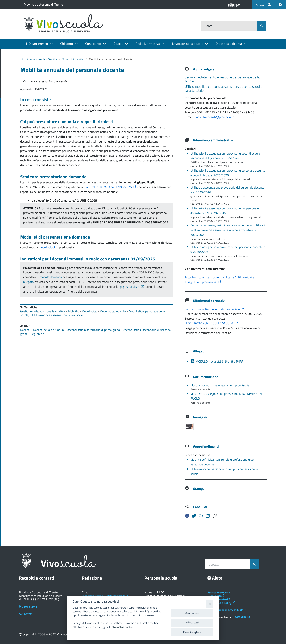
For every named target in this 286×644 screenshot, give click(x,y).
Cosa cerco (93, 44)
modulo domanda (51, 277)
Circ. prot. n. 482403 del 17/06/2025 (110, 187)
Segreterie (37, 334)
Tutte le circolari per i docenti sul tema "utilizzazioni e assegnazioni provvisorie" (219, 280)
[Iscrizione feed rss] (281, 5)
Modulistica (90, 311)
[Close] (210, 604)
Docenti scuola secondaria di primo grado (94, 330)
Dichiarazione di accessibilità (227, 610)
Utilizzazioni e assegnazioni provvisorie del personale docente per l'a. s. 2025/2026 (225, 211)
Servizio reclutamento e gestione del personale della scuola (222, 79)
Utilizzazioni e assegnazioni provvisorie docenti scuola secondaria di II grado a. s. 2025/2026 (225, 156)
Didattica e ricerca (229, 44)
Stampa (199, 489)
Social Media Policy (221, 603)
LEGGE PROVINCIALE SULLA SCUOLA (211, 323)
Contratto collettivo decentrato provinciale (214, 309)
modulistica (48, 247)
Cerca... (210, 26)
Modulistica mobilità (113, 311)
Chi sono (67, 44)
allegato (28, 282)
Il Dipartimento (37, 44)
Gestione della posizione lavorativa (43, 311)
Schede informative (73, 59)
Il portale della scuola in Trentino (40, 59)
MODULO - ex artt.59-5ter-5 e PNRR (217, 361)
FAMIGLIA (242, 617)
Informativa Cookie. (122, 627)
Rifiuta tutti (192, 622)
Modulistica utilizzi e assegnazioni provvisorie (220, 385)
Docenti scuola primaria (49, 330)
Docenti (26, 330)
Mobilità (74, 311)
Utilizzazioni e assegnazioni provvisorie (57, 315)
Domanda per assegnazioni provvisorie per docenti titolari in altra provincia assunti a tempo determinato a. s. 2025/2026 (228, 230)
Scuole (118, 44)
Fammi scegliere (192, 632)
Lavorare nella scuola (188, 44)
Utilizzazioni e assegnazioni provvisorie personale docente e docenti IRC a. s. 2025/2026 (228, 173)
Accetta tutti (192, 613)
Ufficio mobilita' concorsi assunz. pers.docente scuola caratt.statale (223, 89)
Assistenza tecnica (219, 592)
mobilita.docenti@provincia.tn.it (216, 117)
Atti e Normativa (148, 44)
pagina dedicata (132, 287)
